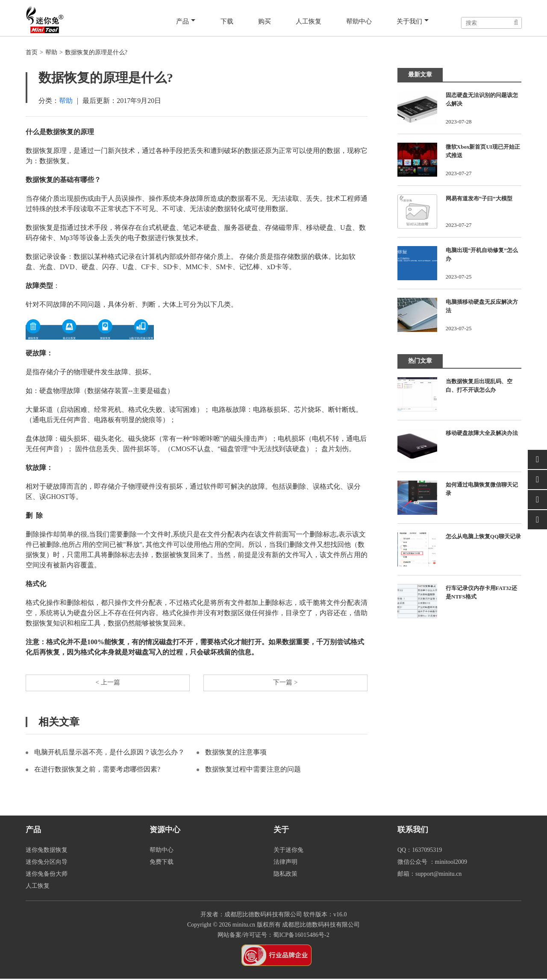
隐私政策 (285, 875)
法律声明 (285, 863)
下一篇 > (285, 683)
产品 (188, 22)
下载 (228, 22)
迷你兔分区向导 (47, 863)
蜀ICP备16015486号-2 (301, 936)
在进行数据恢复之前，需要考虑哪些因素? (97, 770)
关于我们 (413, 22)
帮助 (51, 52)
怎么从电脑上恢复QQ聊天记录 (483, 536)
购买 (265, 22)
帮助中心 (359, 22)
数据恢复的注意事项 (236, 753)
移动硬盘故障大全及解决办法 (482, 433)
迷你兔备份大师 (47, 875)
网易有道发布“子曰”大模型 (479, 198)
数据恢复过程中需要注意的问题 (253, 770)
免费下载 (162, 863)
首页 (32, 52)
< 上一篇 (107, 683)
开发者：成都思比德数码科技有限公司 (251, 916)
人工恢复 (309, 22)
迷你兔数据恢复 (47, 851)
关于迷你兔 (288, 851)
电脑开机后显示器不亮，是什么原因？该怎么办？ (109, 753)
